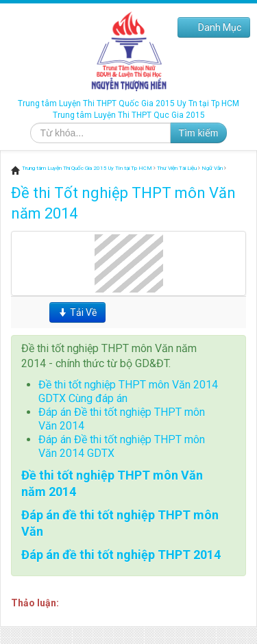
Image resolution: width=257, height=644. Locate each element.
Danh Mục (214, 27)
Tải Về (77, 312)
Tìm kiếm (199, 133)
